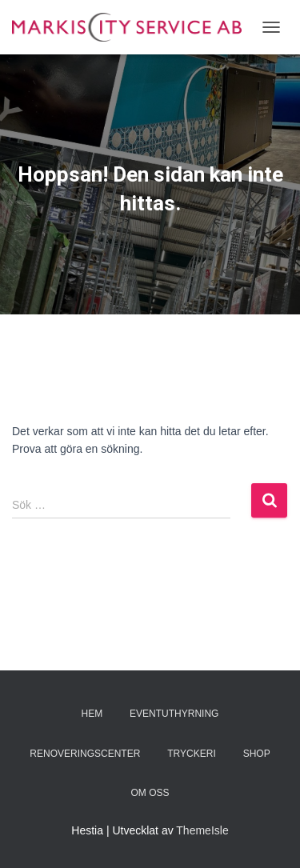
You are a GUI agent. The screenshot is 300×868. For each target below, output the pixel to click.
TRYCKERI (191, 754)
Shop (257, 754)
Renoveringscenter (85, 754)
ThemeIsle (202, 830)
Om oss (150, 793)
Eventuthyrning (174, 714)
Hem (92, 714)
